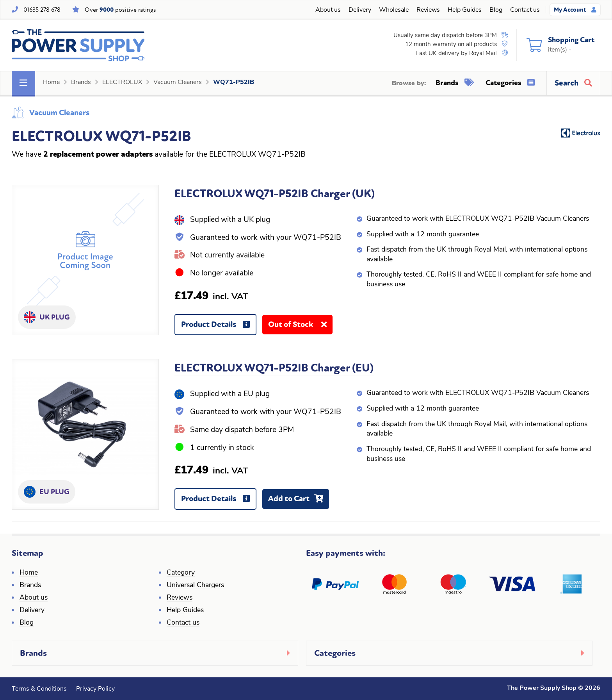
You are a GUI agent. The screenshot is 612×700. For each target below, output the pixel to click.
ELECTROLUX (122, 82)
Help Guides (465, 10)
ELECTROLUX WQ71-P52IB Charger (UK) (275, 194)
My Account (575, 10)
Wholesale (394, 10)
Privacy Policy (95, 689)
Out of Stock (300, 327)
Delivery (360, 10)
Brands (81, 82)
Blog (496, 10)
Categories (510, 83)
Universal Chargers (195, 585)
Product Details (218, 328)
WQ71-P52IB (234, 82)
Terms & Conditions (39, 689)
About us (328, 10)
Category (181, 573)
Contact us (525, 10)
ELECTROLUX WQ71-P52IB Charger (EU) (274, 368)
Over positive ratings (120, 10)
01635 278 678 (42, 10)
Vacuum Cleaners (178, 82)
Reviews (428, 10)
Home (51, 82)
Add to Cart (299, 501)
